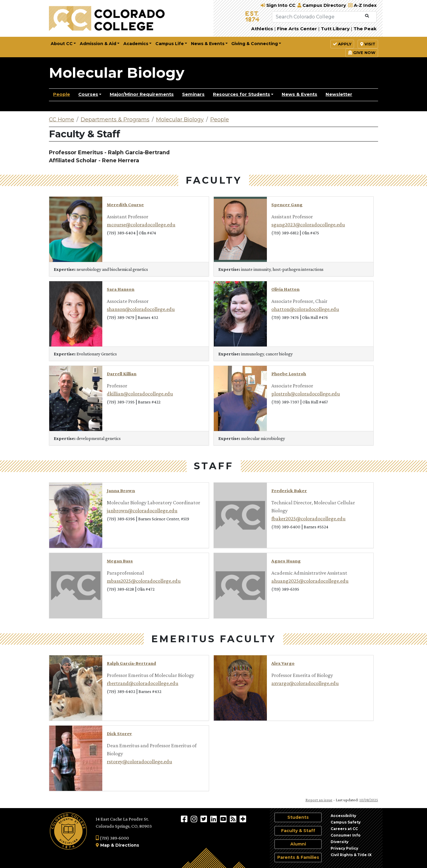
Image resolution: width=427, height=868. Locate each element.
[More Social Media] (243, 819)
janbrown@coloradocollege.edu (142, 511)
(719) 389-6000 (112, 838)
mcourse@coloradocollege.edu (141, 225)
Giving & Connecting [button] (255, 44)
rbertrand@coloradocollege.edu (142, 683)
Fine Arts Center (297, 29)
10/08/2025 (369, 800)
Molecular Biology (117, 73)
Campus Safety (346, 822)
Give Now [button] (362, 53)
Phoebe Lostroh (289, 374)
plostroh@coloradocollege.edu (306, 394)
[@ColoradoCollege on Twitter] (204, 819)
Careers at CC (344, 829)
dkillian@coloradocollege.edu (140, 394)
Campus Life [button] (170, 44)
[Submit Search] (367, 16)
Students (298, 817)
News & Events (299, 94)
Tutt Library (335, 29)
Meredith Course (125, 205)
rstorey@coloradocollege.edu (139, 762)
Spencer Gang (287, 205)
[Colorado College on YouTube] (224, 819)
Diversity (340, 842)
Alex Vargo (283, 663)
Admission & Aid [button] (98, 44)
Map (105, 845)
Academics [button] (136, 44)
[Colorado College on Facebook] (185, 819)
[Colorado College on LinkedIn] (214, 819)
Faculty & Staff (298, 831)
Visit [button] (368, 44)
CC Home (62, 120)
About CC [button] (62, 44)
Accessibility (343, 816)
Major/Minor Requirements (142, 94)
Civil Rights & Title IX (351, 855)
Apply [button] (342, 44)
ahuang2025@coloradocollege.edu (310, 581)
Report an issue (319, 800)
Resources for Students (242, 94)
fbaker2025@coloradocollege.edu (308, 519)
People (62, 94)
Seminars (193, 94)
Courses (88, 94)
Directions (127, 845)
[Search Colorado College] (317, 17)
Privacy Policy (344, 848)
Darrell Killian (122, 374)
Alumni (298, 844)
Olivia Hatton (285, 289)
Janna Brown (121, 491)
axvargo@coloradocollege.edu (305, 683)
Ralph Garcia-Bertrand (131, 663)
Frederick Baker (289, 491)
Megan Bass (120, 561)
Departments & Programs (115, 120)
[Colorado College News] (234, 819)
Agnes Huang (286, 561)
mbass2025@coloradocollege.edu (144, 581)
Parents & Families (298, 857)
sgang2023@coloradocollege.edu (308, 225)
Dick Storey (119, 733)
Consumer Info (346, 835)
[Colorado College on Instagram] (195, 819)
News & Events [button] (208, 44)
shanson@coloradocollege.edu (141, 309)
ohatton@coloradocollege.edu (305, 309)
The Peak (365, 29)
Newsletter (339, 94)
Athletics (262, 29)
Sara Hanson (121, 289)
